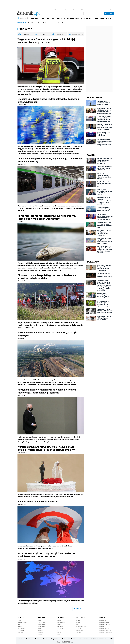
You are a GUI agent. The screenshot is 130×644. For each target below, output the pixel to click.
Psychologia (80, 630)
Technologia (41, 622)
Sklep (111, 10)
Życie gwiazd (60, 628)
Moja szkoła (60, 626)
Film (58, 630)
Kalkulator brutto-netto (105, 630)
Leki (77, 624)
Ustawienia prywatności (99, 639)
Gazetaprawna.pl (22, 622)
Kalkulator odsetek (104, 628)
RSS (111, 639)
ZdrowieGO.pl (91, 10)
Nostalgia (30, 23)
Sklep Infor (20, 632)
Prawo (78, 620)
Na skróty (21, 617)
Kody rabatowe (61, 622)
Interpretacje (21, 630)
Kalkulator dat (103, 620)
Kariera (45, 639)
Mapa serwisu (83, 639)
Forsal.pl (20, 626)
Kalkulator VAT (103, 626)
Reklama (36, 639)
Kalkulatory (103, 617)
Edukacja (59, 624)
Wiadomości (41, 626)
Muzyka (59, 632)
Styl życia (79, 632)
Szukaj (109, 14)
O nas (28, 639)
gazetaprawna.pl (103, 10)
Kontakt (20, 639)
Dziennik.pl (42, 617)
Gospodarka (41, 624)
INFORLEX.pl (74, 10)
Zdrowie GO (38, 23)
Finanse (78, 622)
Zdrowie (40, 630)
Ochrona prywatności (68, 639)
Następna (78, 609)
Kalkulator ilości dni (104, 622)
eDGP (19, 624)
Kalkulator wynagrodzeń (105, 632)
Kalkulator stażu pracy (105, 624)
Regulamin (55, 639)
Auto (40, 620)
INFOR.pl (56, 10)
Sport (40, 628)
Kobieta (59, 620)
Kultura (59, 634)
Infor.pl (19, 620)
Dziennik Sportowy (62, 23)
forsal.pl (65, 10)
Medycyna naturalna (82, 626)
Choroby (79, 628)
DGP (82, 10)
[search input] (94, 14)
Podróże (41, 632)
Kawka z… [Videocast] (49, 23)
